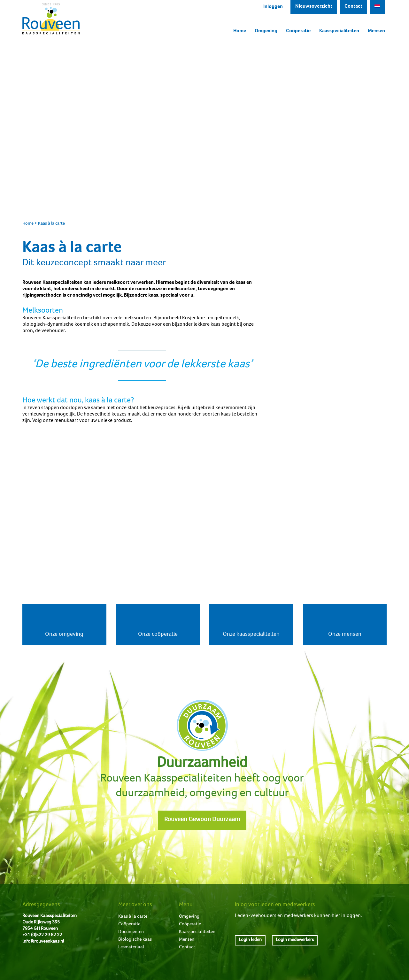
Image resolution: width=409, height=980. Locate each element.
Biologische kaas (135, 940)
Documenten (131, 932)
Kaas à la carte (133, 917)
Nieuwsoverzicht (314, 7)
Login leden (250, 940)
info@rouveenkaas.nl (43, 941)
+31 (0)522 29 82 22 (42, 935)
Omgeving (266, 31)
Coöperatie (298, 31)
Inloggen (273, 7)
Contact (353, 7)
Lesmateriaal (131, 947)
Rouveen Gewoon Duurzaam (202, 820)
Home (240, 31)
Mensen (376, 31)
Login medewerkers (295, 940)
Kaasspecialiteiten (339, 31)
